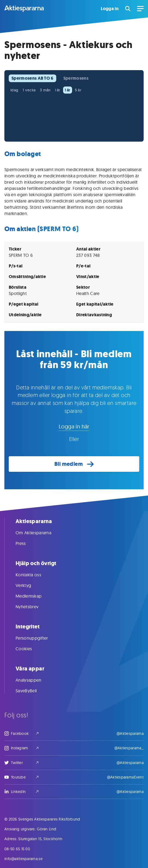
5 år (78, 90)
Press (26, 543)
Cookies (29, 649)
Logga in (110, 9)
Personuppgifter (37, 638)
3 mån (45, 90)
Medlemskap (34, 596)
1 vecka (29, 90)
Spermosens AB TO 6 (32, 78)
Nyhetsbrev (32, 607)
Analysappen (34, 680)
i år (58, 90)
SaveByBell (32, 691)
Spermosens (76, 78)
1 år (68, 90)
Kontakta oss (34, 575)
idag (14, 90)
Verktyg (29, 585)
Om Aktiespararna (39, 533)
